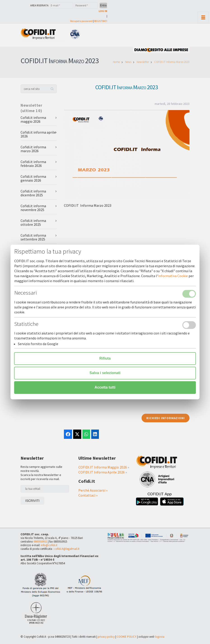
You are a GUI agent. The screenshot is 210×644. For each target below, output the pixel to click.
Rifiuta (105, 359)
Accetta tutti (105, 388)
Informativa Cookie (173, 276)
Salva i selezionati (105, 373)
